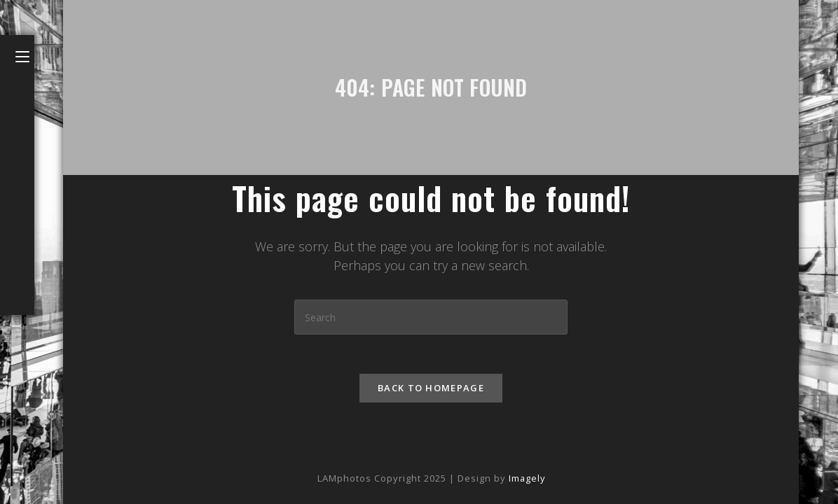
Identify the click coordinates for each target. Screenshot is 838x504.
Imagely (527, 478)
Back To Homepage (431, 391)
